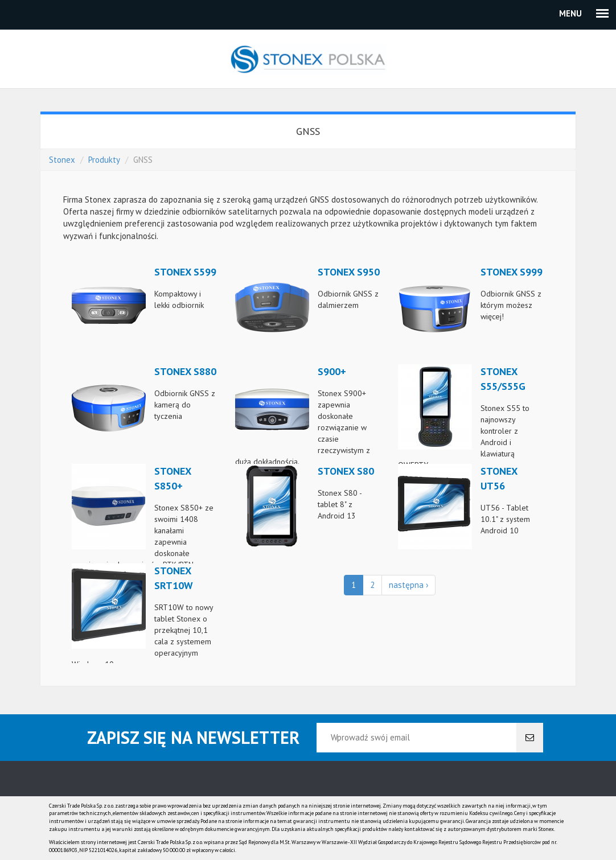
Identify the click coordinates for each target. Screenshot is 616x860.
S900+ (332, 371)
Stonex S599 (185, 272)
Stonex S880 (185, 371)
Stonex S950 (349, 272)
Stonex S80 (346, 471)
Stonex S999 (512, 272)
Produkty (104, 160)
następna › (408, 585)
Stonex (62, 160)
